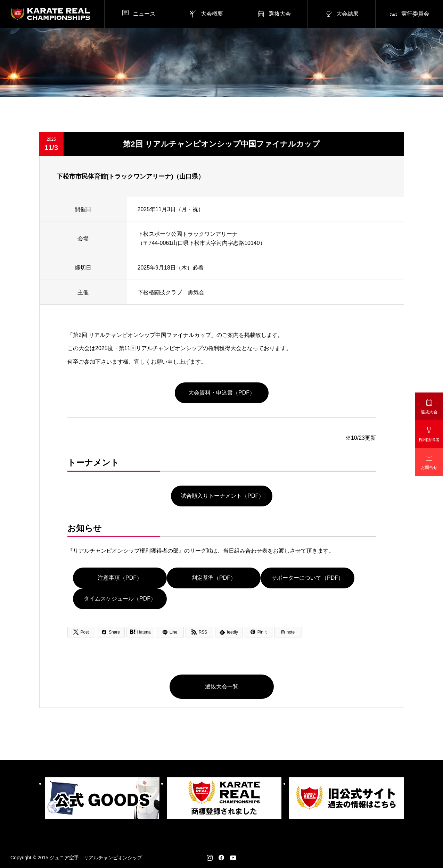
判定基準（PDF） (214, 578)
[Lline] (170, 632)
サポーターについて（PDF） (307, 578)
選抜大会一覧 (222, 687)
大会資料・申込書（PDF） (222, 393)
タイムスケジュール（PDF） (120, 599)
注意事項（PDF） (120, 578)
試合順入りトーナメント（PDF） (221, 496)
